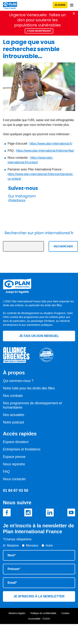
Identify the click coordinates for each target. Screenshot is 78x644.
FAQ (6, 472)
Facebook (7, 512)
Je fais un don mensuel (39, 336)
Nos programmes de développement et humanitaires (32, 405)
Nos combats (13, 396)
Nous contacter (14, 479)
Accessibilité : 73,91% (39, 619)
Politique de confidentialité (43, 613)
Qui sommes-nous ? (18, 381)
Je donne (60, 5)
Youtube (71, 512)
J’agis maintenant (39, 31)
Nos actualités (14, 415)
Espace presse (14, 457)
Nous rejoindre (14, 464)
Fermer (74, 14)
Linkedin (50, 512)
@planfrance (17, 200)
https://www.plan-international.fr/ (51, 144)
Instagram (28, 512)
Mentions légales (17, 613)
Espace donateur (16, 442)
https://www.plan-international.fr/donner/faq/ (45, 151)
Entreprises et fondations (22, 449)
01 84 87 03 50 (16, 490)
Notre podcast (14, 422)
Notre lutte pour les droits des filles (29, 388)
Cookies (65, 613)
